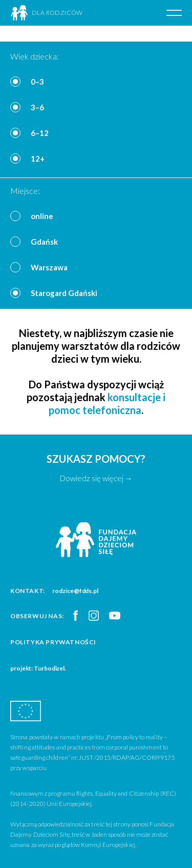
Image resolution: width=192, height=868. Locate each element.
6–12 (40, 133)
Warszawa (49, 267)
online (42, 216)
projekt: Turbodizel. (38, 668)
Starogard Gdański (64, 293)
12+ (38, 159)
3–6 (37, 107)
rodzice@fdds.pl (75, 591)
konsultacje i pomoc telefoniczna (107, 403)
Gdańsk (44, 242)
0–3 (37, 82)
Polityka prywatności (53, 642)
